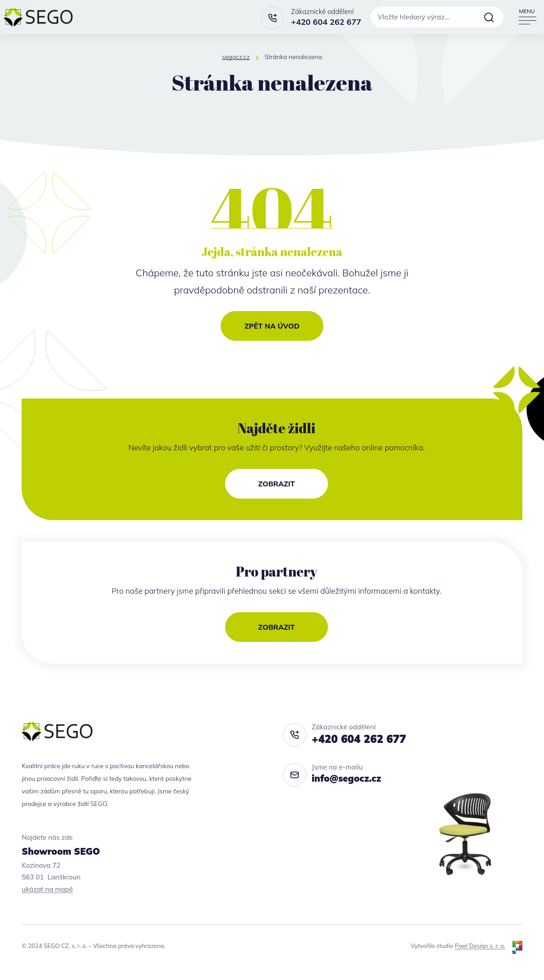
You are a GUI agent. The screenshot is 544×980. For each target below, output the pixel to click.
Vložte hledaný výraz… (414, 17)
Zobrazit (276, 484)
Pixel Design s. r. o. (480, 946)
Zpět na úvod (272, 326)
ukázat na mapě (47, 889)
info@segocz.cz (346, 778)
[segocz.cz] (38, 17)
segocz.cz (236, 57)
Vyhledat (489, 17)
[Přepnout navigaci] (527, 17)
